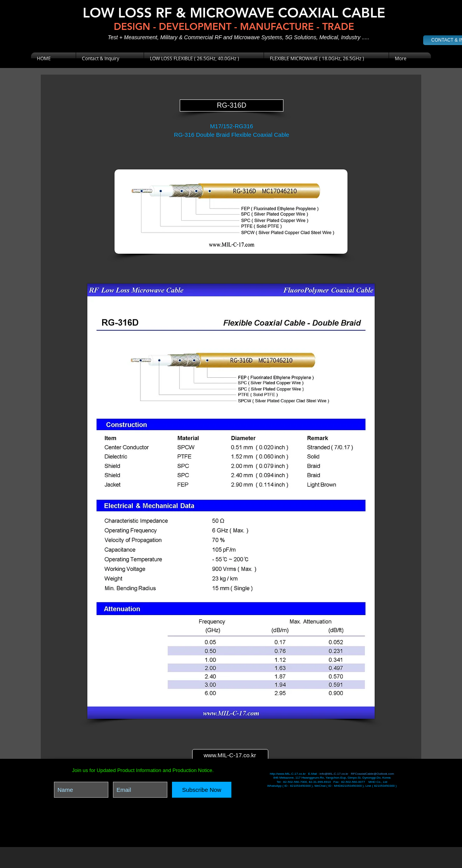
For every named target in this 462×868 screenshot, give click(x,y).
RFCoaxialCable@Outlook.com (373, 774)
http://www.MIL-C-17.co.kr (288, 774)
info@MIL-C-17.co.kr (334, 774)
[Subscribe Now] (202, 790)
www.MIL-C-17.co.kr (230, 755)
